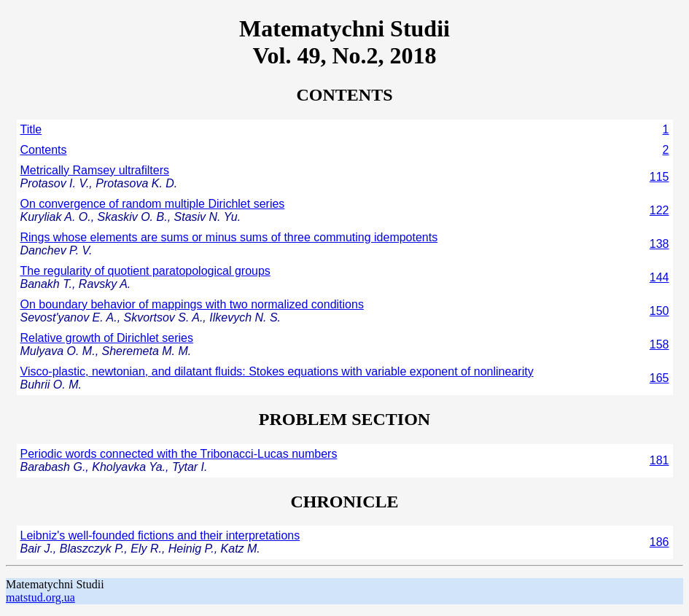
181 (659, 460)
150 (659, 311)
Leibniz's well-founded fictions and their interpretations (160, 535)
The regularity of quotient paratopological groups (145, 271)
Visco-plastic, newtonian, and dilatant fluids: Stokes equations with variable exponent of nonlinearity (277, 371)
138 (659, 244)
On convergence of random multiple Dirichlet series (153, 204)
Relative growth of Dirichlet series (107, 338)
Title (31, 129)
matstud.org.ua (40, 597)
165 (659, 378)
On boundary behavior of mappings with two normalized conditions (192, 304)
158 (659, 344)
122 (659, 210)
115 (659, 177)
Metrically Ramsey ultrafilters (95, 170)
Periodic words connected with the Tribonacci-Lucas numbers (179, 454)
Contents (44, 150)
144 (659, 277)
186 (659, 542)
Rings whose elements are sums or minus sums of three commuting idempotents (229, 237)
